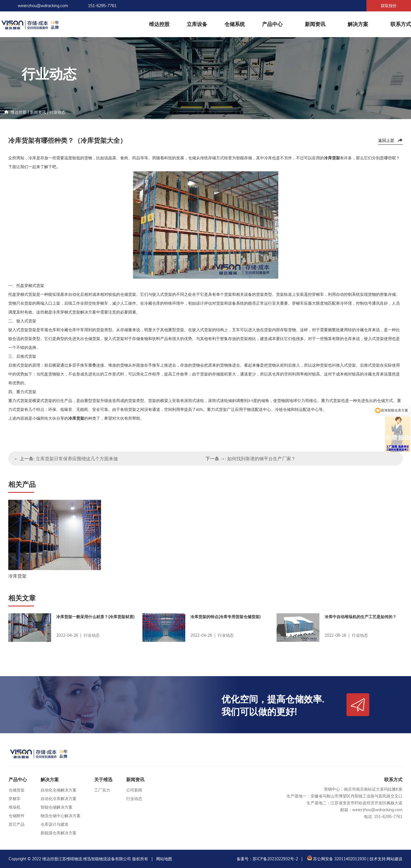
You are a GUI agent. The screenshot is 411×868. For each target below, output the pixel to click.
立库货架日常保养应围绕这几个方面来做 (77, 459)
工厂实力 (102, 790)
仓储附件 (17, 816)
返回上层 (386, 140)
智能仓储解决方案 (57, 807)
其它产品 (17, 824)
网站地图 (164, 859)
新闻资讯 (315, 24)
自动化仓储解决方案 (59, 790)
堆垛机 (15, 807)
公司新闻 (134, 790)
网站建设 (394, 859)
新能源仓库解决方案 (59, 833)
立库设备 (197, 24)
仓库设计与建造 (55, 824)
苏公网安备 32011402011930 (336, 859)
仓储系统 (235, 24)
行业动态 (57, 112)
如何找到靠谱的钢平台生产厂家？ (261, 459)
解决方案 (358, 24)
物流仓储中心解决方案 (61, 816)
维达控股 (159, 24)
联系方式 (401, 24)
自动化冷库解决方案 (59, 799)
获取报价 (389, 6)
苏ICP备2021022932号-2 (275, 859)
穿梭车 (15, 799)
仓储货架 (17, 790)
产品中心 (272, 24)
